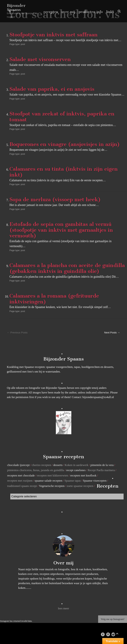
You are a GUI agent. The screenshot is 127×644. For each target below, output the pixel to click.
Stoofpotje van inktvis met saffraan (54, 35)
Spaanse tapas (73, 481)
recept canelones (76, 470)
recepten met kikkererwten (53, 475)
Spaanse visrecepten (95, 481)
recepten (51, 12)
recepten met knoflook (83, 475)
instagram (115, 634)
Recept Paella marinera (101, 470)
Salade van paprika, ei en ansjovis (52, 89)
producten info (91, 12)
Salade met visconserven (40, 59)
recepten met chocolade (21, 475)
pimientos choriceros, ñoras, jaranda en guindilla (36, 470)
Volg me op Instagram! (113, 619)
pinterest (110, 634)
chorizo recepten (42, 465)
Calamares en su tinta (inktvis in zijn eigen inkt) (64, 172)
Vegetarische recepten (52, 486)
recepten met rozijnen (20, 481)
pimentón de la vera (102, 465)
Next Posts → (112, 332)
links (110, 12)
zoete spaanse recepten (80, 486)
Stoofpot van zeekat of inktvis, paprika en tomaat (62, 117)
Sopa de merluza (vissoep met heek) (55, 199)
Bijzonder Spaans (16, 8)
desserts (58, 465)
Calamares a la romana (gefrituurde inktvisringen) (54, 299)
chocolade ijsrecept (18, 465)
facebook (104, 634)
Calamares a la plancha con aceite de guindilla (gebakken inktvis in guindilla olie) (67, 268)
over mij (68, 12)
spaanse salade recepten (48, 481)
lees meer (63, 608)
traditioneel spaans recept (22, 486)
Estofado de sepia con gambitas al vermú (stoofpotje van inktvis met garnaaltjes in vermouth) (61, 230)
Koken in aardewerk (76, 465)
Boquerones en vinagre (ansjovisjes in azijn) (65, 144)
